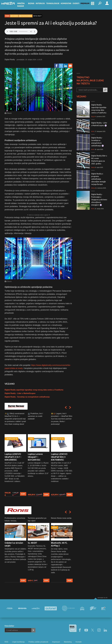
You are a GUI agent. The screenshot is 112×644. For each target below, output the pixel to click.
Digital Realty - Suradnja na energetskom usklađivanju (27, 397)
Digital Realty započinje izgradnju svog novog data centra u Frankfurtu (34, 390)
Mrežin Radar (24, 7)
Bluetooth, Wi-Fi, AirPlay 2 (59, 544)
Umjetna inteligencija (25, 16)
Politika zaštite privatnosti (38, 642)
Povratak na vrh (102, 598)
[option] (15, 454)
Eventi (77, 6)
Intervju (41, 6)
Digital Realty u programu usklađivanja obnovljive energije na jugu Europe (98, 179)
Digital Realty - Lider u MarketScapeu (20, 393)
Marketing (68, 642)
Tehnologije (54, 6)
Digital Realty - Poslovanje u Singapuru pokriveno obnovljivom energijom (99, 200)
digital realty (37, 16)
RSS (6, 642)
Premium (86, 6)
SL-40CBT (32, 543)
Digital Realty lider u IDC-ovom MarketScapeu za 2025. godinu (99, 160)
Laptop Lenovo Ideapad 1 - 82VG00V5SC (35, 457)
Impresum (56, 642)
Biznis (32, 6)
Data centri (14, 16)
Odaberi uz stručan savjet (14, 544)
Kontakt (79, 642)
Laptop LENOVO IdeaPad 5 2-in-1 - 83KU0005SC (13, 457)
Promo (7, 16)
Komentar (67, 6)
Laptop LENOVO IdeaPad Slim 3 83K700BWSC (59, 457)
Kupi (23, 494)
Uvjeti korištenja (18, 642)
